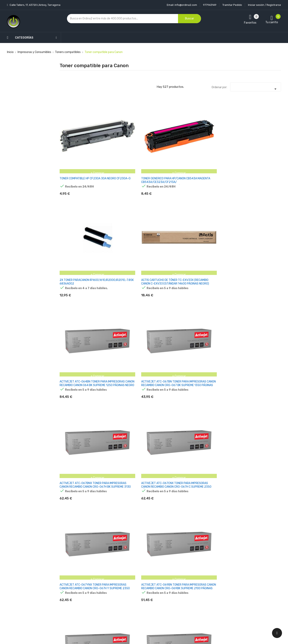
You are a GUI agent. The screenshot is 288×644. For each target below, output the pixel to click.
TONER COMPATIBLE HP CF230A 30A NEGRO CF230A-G (74, 138)
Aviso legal (135, 574)
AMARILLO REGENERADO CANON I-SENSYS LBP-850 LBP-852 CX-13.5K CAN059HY (75, 519)
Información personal (179, 567)
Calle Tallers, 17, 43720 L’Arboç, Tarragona (35, 5)
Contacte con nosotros (143, 595)
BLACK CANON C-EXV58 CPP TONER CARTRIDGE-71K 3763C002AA (189, 518)
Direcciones (173, 602)
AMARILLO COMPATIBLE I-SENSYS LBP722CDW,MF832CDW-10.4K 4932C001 (114, 456)
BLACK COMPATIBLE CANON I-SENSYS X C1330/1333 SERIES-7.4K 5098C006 (225, 519)
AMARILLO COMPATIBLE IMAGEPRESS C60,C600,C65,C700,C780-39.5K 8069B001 (229, 393)
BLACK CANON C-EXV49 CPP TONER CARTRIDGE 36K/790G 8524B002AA (151, 519)
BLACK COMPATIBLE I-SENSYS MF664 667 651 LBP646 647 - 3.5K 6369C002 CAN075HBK (265, 519)
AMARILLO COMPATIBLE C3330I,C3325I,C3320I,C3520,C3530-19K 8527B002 (85, 391)
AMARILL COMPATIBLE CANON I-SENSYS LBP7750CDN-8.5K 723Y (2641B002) (225, 330)
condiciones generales (249, 581)
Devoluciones (137, 588)
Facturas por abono (178, 595)
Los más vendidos (102, 574)
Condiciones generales (143, 581)
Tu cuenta (174, 559)
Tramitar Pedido (232, 5)
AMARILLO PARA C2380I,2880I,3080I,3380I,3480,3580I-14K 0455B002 (237, 454)
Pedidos (171, 588)
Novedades (98, 567)
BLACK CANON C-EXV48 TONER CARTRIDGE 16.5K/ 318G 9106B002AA (113, 519)
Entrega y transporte (142, 567)
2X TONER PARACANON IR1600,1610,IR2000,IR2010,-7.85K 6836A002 (157, 138)
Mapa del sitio (137, 602)
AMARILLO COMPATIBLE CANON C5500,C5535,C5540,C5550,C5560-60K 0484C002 (160, 393)
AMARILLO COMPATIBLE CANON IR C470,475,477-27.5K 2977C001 (188, 393)
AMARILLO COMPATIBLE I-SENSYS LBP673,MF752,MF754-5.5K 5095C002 (75, 456)
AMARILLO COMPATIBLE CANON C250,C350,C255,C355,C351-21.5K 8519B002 (117, 393)
